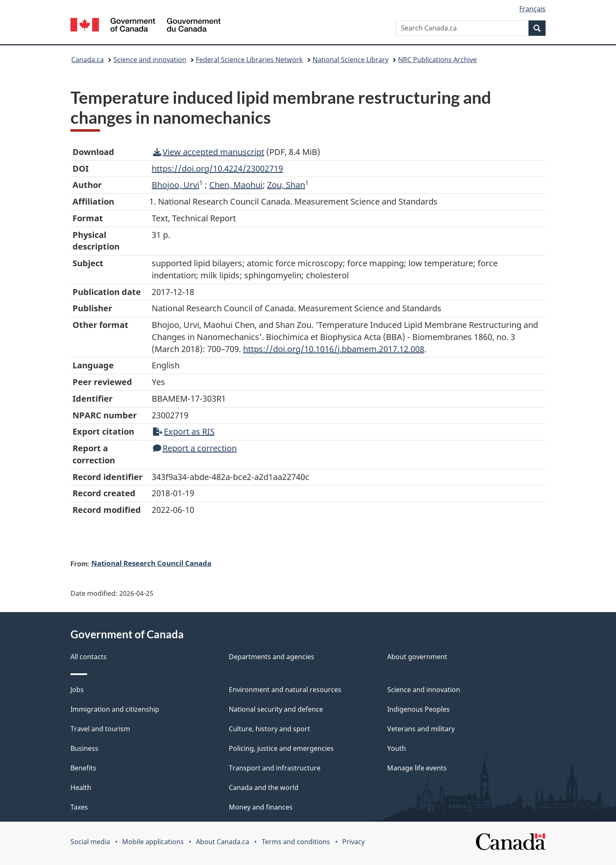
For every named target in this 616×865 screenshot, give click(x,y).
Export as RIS (184, 431)
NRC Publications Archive (437, 60)
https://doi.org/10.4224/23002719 (217, 169)
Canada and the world (264, 787)
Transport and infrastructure (275, 768)
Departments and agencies (272, 657)
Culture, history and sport (269, 729)
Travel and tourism (100, 729)
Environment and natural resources (285, 690)
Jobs (77, 690)
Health (81, 787)
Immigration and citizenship (115, 709)
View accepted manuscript (209, 152)
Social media (90, 842)
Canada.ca (88, 60)
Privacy (353, 842)
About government (417, 657)
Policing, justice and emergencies (281, 748)
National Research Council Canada (151, 563)
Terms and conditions (296, 842)
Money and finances (261, 807)
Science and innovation (150, 60)
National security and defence (276, 709)
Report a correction (195, 448)
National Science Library (351, 60)
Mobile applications (153, 842)
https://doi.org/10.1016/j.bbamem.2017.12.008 (334, 349)
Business (84, 748)
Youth (397, 748)
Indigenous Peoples (418, 709)
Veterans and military (421, 729)
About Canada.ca (223, 842)
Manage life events (417, 768)
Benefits (83, 768)
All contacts (89, 657)
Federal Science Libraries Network (249, 60)
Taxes (79, 807)
